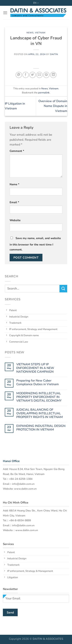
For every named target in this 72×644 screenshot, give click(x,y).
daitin (54, 54)
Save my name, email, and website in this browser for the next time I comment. (35, 244)
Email (14, 202)
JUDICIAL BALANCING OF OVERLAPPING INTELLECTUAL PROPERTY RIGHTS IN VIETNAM (40, 414)
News (30, 33)
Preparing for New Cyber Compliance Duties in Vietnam (38, 383)
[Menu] (5, 13)
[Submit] (63, 289)
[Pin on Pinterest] (46, 75)
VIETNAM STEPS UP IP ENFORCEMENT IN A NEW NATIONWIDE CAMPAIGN (35, 368)
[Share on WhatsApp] (19, 75)
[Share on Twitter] (33, 75)
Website (15, 220)
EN (36, 3)
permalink (44, 93)
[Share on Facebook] (26, 75)
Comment (17, 151)
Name (14, 184)
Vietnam (40, 33)
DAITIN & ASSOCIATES (48, 639)
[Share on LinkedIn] (53, 75)
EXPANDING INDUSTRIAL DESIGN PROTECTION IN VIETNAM (41, 428)
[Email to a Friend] (39, 75)
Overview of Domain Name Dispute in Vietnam (53, 106)
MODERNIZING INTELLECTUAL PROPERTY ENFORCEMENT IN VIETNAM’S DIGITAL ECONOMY (39, 397)
